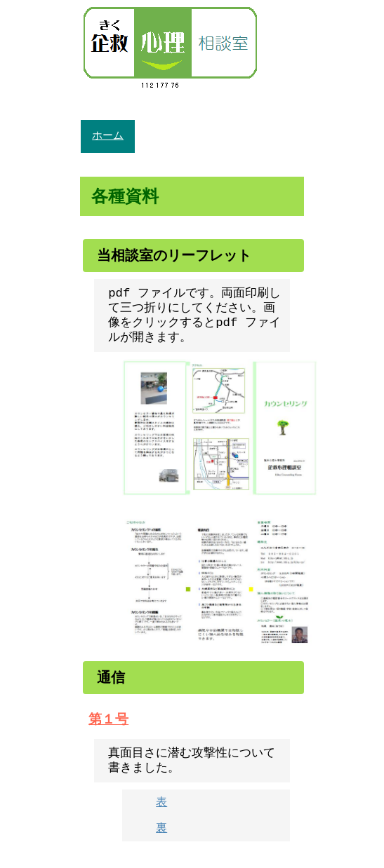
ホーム (108, 136)
